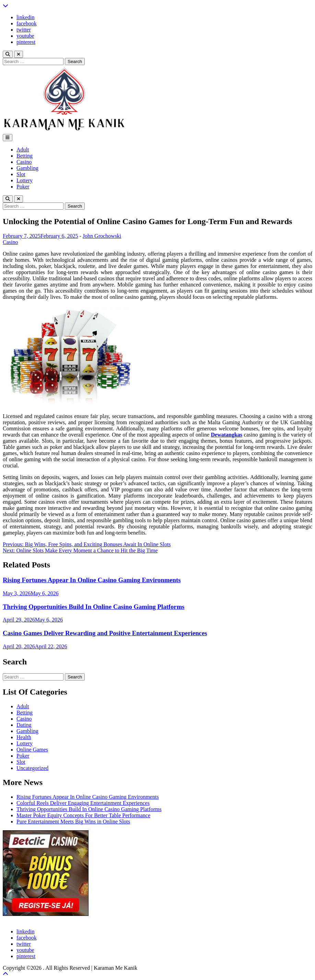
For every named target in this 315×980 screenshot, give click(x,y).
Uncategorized (32, 768)
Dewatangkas (227, 435)
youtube (25, 36)
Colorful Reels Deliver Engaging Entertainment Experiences (83, 803)
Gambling (27, 168)
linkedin (25, 17)
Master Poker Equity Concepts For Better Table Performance (83, 815)
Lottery (25, 180)
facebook (27, 23)
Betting (25, 156)
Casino (24, 162)
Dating (24, 725)
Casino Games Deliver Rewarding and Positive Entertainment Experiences (105, 633)
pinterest (26, 42)
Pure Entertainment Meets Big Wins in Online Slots (73, 822)
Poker (23, 187)
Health (24, 737)
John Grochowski (102, 236)
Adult (23, 150)
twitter (24, 30)
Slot (21, 174)
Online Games (32, 750)
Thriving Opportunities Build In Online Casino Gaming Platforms (94, 607)
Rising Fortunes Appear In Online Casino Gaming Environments (92, 580)
